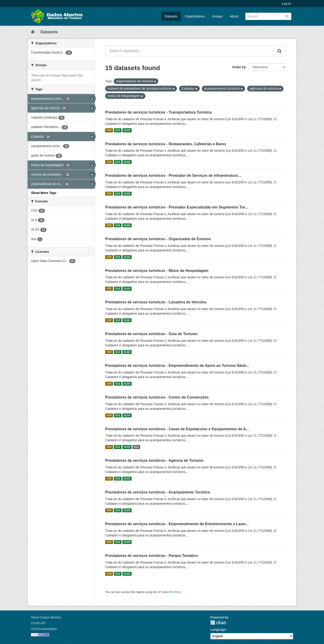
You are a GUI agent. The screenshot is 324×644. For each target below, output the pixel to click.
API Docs (174, 592)
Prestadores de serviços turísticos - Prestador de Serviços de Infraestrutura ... (174, 175)
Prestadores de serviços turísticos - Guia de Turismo (151, 334)
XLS (118, 130)
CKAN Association (44, 629)
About (234, 16)
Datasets (171, 16)
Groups (217, 16)
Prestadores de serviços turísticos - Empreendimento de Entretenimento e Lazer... (177, 524)
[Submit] (287, 16)
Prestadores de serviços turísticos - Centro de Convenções (157, 397)
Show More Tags (44, 193)
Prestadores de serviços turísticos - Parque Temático (152, 556)
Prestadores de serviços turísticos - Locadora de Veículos (156, 302)
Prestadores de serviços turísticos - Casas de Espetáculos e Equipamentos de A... (177, 429)
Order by (239, 67)
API (159, 592)
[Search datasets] (268, 16)
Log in (286, 4)
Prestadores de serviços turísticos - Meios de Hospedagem (157, 271)
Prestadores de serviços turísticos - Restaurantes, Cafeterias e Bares (166, 144)
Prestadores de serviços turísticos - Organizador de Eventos (158, 239)
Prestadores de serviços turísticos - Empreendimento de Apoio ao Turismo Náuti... (177, 366)
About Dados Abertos (46, 617)
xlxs (136, 447)
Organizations (195, 16)
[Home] (33, 32)
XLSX (127, 130)
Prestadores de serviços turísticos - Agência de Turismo (154, 460)
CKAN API (38, 623)
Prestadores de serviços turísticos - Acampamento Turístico (158, 492)
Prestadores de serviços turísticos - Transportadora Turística (158, 112)
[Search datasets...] (189, 51)
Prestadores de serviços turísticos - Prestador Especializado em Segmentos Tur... (176, 207)
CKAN (218, 623)
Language (218, 630)
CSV (109, 130)
